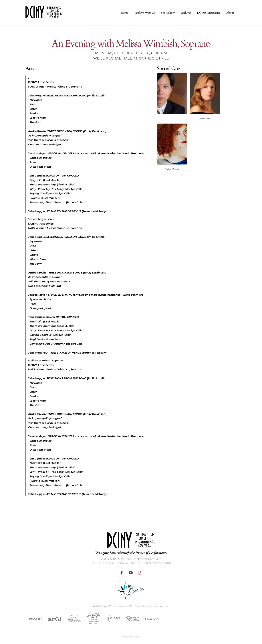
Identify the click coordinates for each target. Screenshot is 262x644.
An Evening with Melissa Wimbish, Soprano (131, 45)
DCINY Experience (209, 13)
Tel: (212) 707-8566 (102, 564)
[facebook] (122, 573)
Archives (186, 13)
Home (125, 13)
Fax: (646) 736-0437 (129, 564)
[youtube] (131, 573)
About (230, 13)
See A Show (168, 13)
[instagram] (140, 573)
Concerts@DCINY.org (157, 564)
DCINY (129, 637)
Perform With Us (145, 13)
